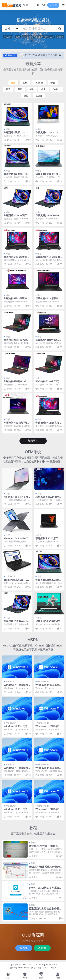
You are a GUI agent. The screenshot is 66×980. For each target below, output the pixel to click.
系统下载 (38, 37)
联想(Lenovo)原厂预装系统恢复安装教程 (45, 848)
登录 (53, 5)
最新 (13, 83)
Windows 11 (12, 682)
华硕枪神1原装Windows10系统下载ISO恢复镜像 (49, 341)
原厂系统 (27, 37)
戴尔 (20, 89)
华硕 (53, 83)
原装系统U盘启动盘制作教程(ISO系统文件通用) (45, 910)
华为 (32, 89)
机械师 (39, 96)
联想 (18, 37)
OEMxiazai (32, 965)
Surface (56, 89)
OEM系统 (33, 452)
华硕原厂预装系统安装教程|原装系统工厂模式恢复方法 (45, 868)
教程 (33, 828)
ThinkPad (39, 83)
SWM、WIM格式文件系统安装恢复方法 (45, 889)
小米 (43, 89)
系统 (24, 948)
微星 (26, 96)
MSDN (33, 640)
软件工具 (50, 37)
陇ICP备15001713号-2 (21, 968)
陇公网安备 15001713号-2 (44, 968)
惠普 (8, 89)
